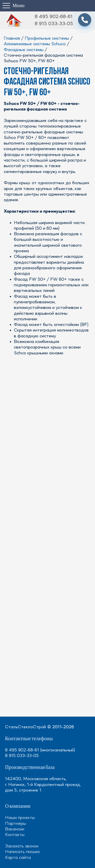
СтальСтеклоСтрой (26, 727)
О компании (18, 806)
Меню (19, 6)
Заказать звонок (22, 846)
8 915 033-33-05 (54, 24)
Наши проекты (20, 818)
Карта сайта (18, 858)
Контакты (15, 835)
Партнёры (16, 824)
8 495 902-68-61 (54, 17)
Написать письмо (22, 852)
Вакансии (15, 829)
